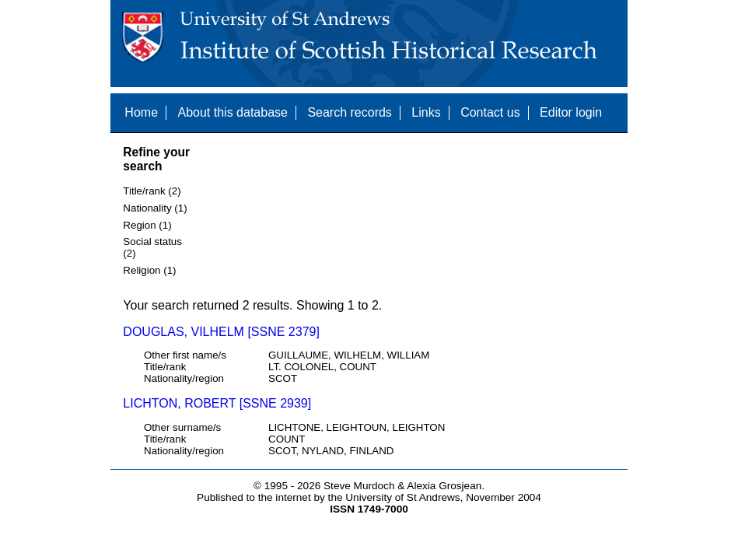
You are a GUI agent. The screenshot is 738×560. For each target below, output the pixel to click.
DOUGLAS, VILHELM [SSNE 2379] (221, 332)
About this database (232, 112)
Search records (350, 112)
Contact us (490, 112)
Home (141, 112)
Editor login (571, 112)
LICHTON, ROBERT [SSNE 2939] (217, 403)
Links (426, 112)
